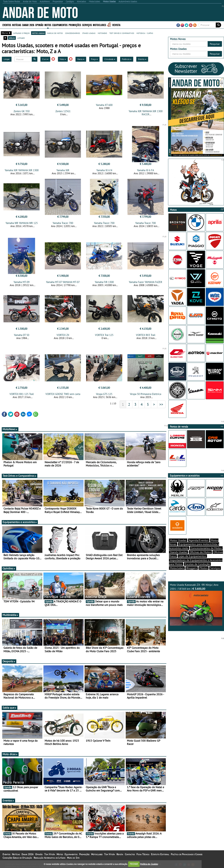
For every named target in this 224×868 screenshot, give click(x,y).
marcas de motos (55, 33)
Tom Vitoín (50, 854)
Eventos (7, 25)
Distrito (142, 59)
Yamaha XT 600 (104, 105)
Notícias (17, 25)
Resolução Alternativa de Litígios (49, 858)
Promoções (75, 25)
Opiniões (9, 568)
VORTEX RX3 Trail (146, 335)
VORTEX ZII (63, 335)
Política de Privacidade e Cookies (187, 854)
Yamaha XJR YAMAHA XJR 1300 (22, 170)
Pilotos (204, 568)
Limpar (7, 59)
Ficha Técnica (143, 854)
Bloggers (192, 568)
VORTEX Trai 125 (104, 335)
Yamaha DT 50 (22, 335)
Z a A (45, 59)
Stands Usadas (179, 552)
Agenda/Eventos (199, 540)
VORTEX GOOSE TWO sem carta (63, 394)
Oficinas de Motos (200, 552)
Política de (149, 864)
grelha (12, 38)
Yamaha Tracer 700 (63, 223)
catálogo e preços (21, 33)
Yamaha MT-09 (22, 282)
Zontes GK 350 (22, 111)
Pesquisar (215, 44)
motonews (102, 33)
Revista (116, 25)
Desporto (9, 661)
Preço (94, 59)
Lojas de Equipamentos (192, 556)
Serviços (87, 25)
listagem (21, 38)
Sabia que (10, 708)
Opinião (39, 25)
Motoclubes (99, 25)
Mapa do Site (73, 858)
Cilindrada (110, 59)
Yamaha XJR (63, 170)
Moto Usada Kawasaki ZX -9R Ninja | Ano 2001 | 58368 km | (196, 604)
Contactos (130, 854)
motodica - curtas (145, 33)
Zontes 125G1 (63, 111)
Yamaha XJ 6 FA (146, 170)
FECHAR (134, 864)
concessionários (72, 33)
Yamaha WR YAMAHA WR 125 (22, 223)
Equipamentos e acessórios (20, 522)
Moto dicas (10, 754)
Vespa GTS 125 (104, 394)
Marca (81, 59)
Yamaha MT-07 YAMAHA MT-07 (63, 282)
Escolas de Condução (197, 564)
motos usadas (38, 33)
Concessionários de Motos (206, 548)
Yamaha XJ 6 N (104, 170)
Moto (63, 59)
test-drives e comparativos (122, 33)
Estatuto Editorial (160, 854)
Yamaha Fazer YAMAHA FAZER (146, 282)
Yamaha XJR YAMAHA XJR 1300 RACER (146, 113)
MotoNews (10, 429)
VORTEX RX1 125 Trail (22, 394)
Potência (127, 59)
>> (161, 404)
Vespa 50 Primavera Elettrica (146, 394)
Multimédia (10, 615)
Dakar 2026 (28, 25)
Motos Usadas (178, 540)
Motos (48, 25)
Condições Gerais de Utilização (17, 858)
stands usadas (89, 33)
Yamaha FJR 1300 (104, 282)
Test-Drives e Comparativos (20, 476)
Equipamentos (60, 25)
